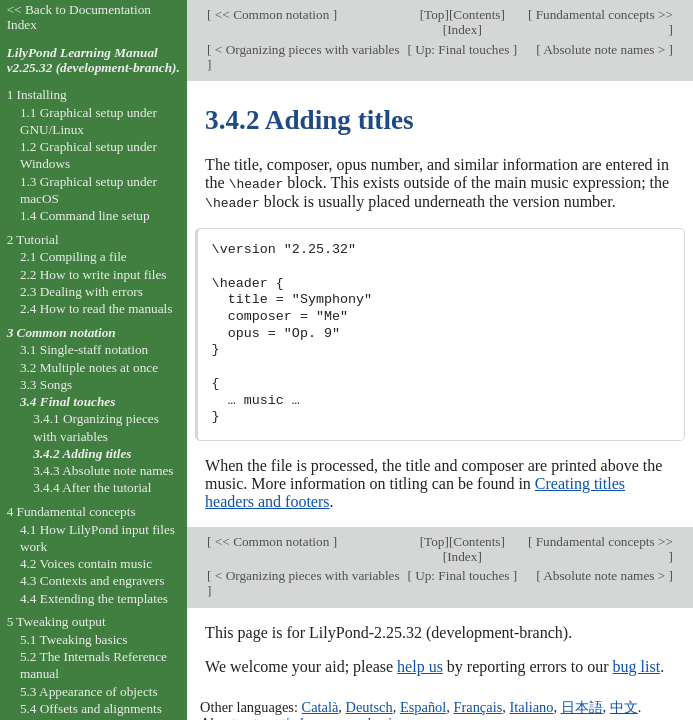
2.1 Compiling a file (73, 256)
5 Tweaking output (56, 621)
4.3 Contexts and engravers (92, 580)
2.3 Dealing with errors (81, 291)
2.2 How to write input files (93, 274)
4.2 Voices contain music (86, 563)
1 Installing (37, 94)
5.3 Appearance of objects (89, 691)
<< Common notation (272, 14)
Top (434, 14)
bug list (637, 664)
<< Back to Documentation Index (79, 17)
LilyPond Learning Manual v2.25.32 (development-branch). (93, 60)
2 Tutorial (33, 239)
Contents (476, 14)
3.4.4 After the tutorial (92, 487)
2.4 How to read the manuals (96, 308)
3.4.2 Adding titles (82, 453)
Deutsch (369, 705)
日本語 (582, 705)
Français (477, 705)
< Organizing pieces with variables (306, 49)
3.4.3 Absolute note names (103, 470)
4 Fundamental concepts (71, 511)
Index (462, 29)
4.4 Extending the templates (94, 598)
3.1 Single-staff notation (84, 349)
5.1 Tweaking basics (74, 639)
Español (423, 705)
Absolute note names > (605, 49)
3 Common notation (61, 332)
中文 (624, 705)
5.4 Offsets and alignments (91, 708)
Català (320, 705)
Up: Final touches (462, 49)
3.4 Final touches (67, 401)
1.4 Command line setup (85, 215)
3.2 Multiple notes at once (89, 367)
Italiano (531, 705)
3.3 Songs (46, 384)
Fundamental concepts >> (602, 14)
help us (420, 664)
